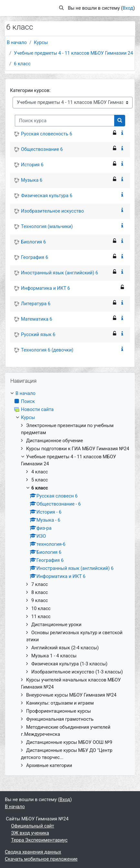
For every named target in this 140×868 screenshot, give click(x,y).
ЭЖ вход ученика (30, 833)
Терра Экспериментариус (39, 840)
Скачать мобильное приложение (41, 859)
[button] (61, 8)
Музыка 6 (32, 180)
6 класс (22, 64)
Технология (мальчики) (47, 226)
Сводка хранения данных (33, 852)
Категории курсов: (30, 90)
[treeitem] (70, 580)
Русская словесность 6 (47, 134)
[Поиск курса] (65, 121)
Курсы (41, 42)
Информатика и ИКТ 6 (45, 288)
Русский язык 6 (38, 334)
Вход (128, 8)
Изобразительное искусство (52, 211)
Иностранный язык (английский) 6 (60, 273)
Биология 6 (33, 242)
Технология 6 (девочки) (47, 350)
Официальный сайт (33, 826)
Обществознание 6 (42, 149)
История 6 (32, 165)
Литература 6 (36, 304)
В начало (17, 42)
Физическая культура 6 (47, 196)
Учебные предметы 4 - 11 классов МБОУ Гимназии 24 (73, 53)
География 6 (35, 257)
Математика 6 (37, 319)
